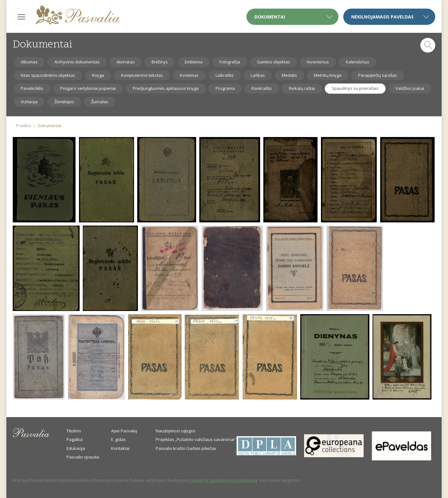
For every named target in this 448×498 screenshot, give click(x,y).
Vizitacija (29, 102)
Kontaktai (120, 448)
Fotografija (230, 62)
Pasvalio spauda (83, 457)
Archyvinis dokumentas (77, 62)
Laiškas (258, 75)
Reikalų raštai (302, 88)
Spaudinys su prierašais (355, 88)
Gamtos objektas (274, 62)
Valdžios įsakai (410, 88)
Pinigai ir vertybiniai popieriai (88, 88)
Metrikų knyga (328, 75)
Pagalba (75, 439)
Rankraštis (262, 88)
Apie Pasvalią (124, 431)
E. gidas (118, 439)
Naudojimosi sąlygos (176, 431)
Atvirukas (126, 62)
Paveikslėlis (32, 88)
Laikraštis (225, 75)
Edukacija (76, 448)
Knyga (98, 75)
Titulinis (74, 431)
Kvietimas (189, 75)
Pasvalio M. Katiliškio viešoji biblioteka (223, 480)
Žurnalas (100, 102)
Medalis (289, 75)
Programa (225, 88)
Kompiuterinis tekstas (142, 75)
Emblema (194, 62)
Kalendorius (358, 62)
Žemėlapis (64, 102)
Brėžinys (160, 62)
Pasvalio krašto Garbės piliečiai (186, 448)
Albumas (29, 62)
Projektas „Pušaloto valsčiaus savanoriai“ (196, 439)
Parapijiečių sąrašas (378, 75)
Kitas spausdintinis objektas (48, 75)
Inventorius (318, 62)
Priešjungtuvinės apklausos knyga (166, 88)
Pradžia (23, 126)
